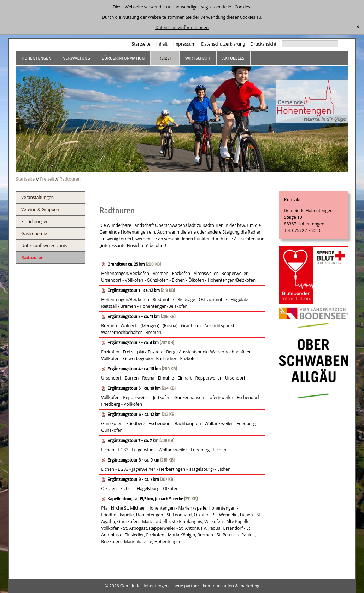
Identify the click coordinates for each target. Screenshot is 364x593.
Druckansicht (263, 44)
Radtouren (70, 179)
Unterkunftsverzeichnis (44, 245)
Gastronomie (34, 233)
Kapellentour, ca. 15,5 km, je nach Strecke (145, 499)
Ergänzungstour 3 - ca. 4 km (133, 343)
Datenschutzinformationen (182, 27)
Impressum (184, 44)
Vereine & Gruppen (40, 209)
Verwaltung (77, 58)
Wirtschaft (198, 58)
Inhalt (162, 44)
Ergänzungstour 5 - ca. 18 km (134, 388)
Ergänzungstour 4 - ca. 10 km (134, 369)
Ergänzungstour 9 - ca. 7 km (133, 479)
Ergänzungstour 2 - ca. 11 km (134, 316)
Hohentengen (36, 58)
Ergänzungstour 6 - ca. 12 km (134, 414)
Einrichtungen (35, 221)
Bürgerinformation (123, 58)
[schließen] (358, 27)
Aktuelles (233, 58)
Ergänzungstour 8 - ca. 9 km (133, 460)
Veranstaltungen (37, 197)
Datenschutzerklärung (223, 44)
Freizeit (165, 58)
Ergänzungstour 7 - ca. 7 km (133, 441)
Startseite (141, 44)
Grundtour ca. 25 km (126, 264)
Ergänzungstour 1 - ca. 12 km (134, 290)
